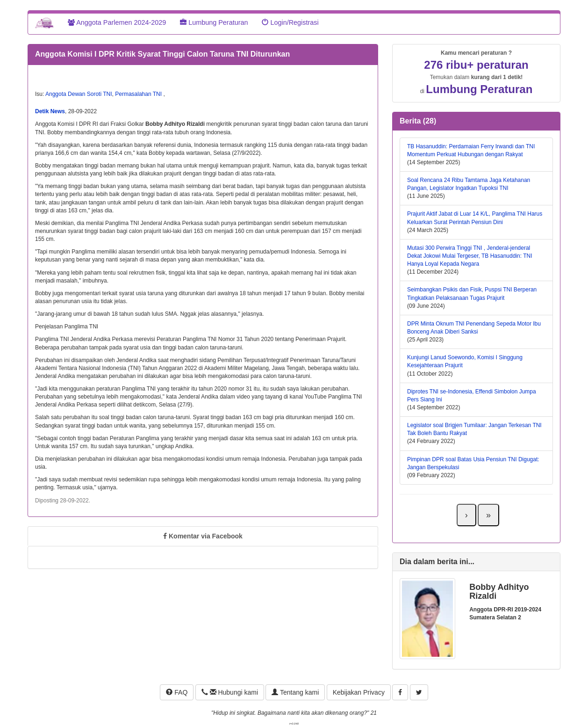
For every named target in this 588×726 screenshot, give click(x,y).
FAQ (177, 692)
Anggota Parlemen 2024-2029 (117, 22)
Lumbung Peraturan (214, 22)
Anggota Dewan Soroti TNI (79, 94)
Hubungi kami (230, 692)
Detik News (50, 111)
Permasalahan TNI (139, 94)
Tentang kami (295, 692)
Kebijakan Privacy (359, 692)
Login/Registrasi (290, 22)
